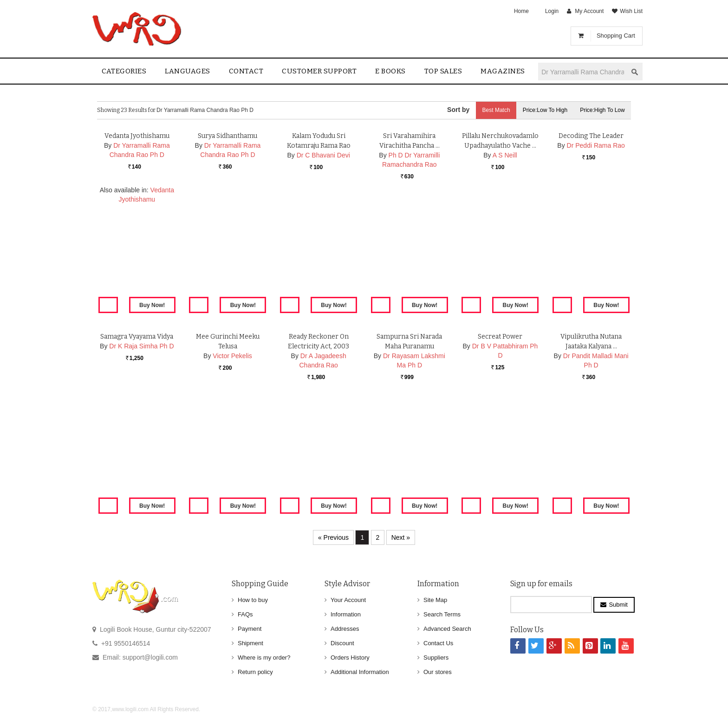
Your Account (348, 600)
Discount (342, 643)
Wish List (631, 11)
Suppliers (436, 658)
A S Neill (505, 263)
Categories (124, 71)
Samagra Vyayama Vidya (137, 445)
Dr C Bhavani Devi (323, 263)
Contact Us (438, 643)
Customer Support (319, 71)
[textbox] (583, 72)
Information (346, 614)
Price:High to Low (602, 110)
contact (246, 71)
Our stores (438, 672)
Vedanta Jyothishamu (137, 244)
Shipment (250, 643)
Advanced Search (447, 629)
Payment (250, 629)
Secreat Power (500, 445)
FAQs (245, 614)
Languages (188, 71)
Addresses (345, 629)
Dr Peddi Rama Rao (596, 254)
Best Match (492, 110)
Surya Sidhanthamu (228, 244)
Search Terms (442, 614)
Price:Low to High (543, 110)
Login (552, 11)
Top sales (443, 71)
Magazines (503, 71)
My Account (589, 11)
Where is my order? (264, 658)
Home (521, 11)
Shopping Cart (616, 36)
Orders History (350, 658)
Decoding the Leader (591, 244)
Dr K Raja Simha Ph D (141, 454)
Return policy (255, 672)
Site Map (435, 600)
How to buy (253, 600)
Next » (401, 537)
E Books (390, 71)
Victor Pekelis (232, 464)
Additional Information (360, 672)
